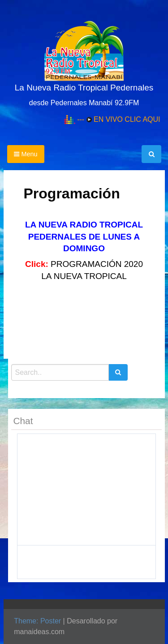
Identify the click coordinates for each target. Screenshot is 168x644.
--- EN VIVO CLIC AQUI (118, 119)
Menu (26, 154)
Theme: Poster (37, 621)
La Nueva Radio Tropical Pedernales (84, 88)
